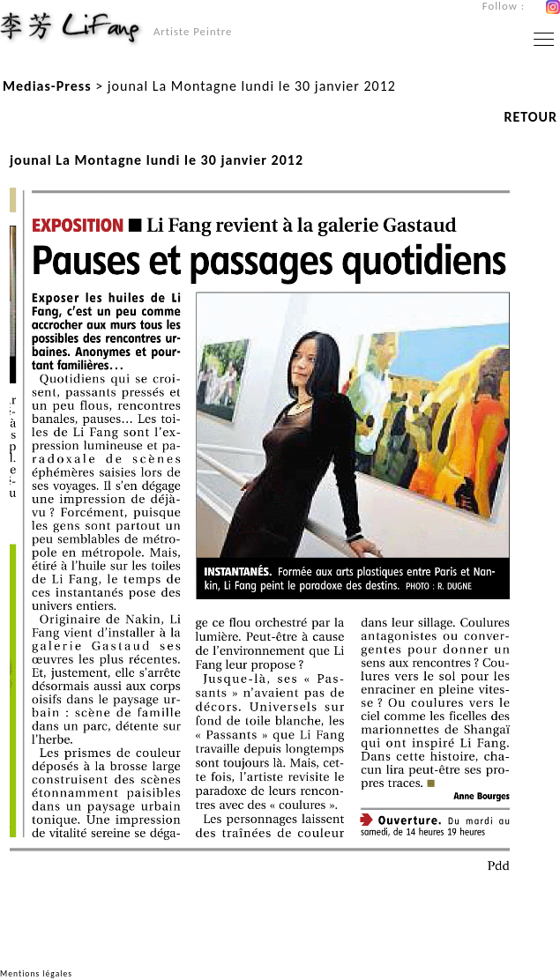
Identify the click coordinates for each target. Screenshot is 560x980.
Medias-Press (47, 86)
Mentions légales (36, 974)
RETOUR (530, 117)
